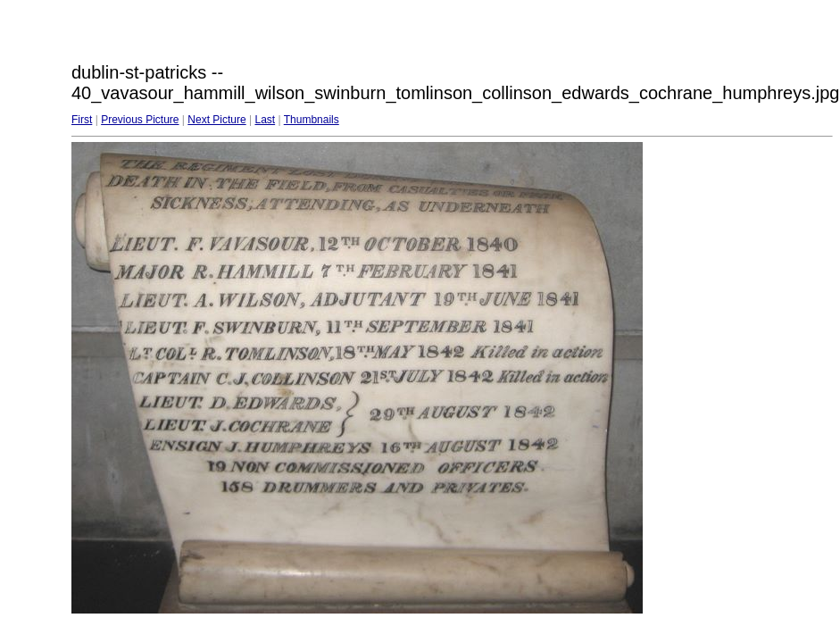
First (82, 120)
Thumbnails (312, 120)
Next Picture (216, 120)
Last (265, 120)
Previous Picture (140, 120)
